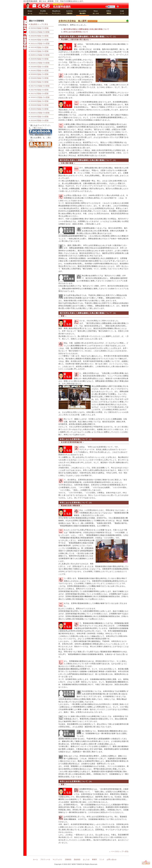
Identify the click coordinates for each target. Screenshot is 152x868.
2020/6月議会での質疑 (40, 59)
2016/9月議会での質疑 (40, 101)
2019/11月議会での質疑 (40, 63)
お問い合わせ (124, 6)
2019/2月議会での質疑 (40, 70)
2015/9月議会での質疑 (40, 117)
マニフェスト (56, 12)
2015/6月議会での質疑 (40, 120)
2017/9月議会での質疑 (40, 90)
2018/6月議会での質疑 (40, 78)
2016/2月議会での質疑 (40, 109)
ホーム (30, 12)
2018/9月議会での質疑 (40, 74)
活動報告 (69, 12)
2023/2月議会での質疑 (40, 28)
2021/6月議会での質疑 (40, 47)
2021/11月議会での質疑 (40, 44)
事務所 (109, 12)
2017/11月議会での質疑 (40, 86)
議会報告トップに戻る (39, 24)
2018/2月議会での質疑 (40, 82)
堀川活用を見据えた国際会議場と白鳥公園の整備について (86, 29)
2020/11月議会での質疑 (40, 55)
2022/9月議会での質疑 (40, 36)
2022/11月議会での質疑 (40, 32)
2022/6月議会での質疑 (40, 40)
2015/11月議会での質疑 (40, 113)
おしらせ (96, 12)
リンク (122, 12)
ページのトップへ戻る (120, 851)
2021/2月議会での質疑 (40, 51)
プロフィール (43, 12)
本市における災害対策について (76, 32)
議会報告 (83, 12)
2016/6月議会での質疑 (40, 105)
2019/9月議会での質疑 (40, 67)
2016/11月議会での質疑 (40, 97)
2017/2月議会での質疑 (40, 93)
